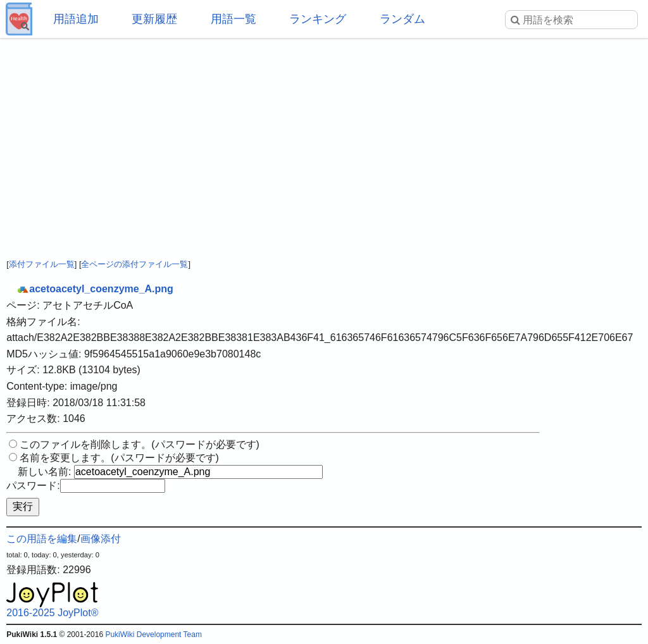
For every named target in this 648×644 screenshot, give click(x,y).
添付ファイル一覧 (42, 264)
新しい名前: (44, 472)
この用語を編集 (42, 539)
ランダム (402, 19)
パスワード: (33, 486)
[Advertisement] (324, 139)
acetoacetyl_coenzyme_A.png (95, 289)
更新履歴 (154, 19)
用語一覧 (234, 19)
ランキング (318, 19)
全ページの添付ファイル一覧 (134, 264)
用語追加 (76, 19)
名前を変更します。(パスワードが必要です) (119, 458)
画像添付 (101, 539)
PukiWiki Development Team (153, 635)
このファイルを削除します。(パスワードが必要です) (140, 444)
